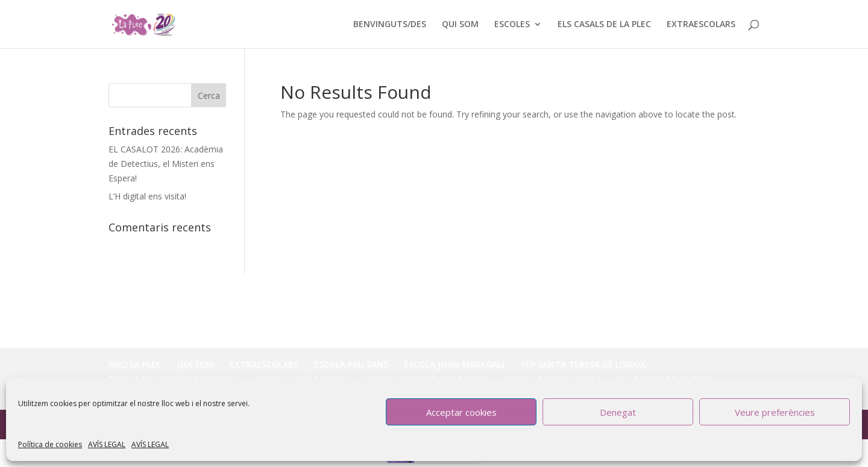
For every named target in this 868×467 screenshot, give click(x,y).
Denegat (618, 412)
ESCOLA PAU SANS (351, 364)
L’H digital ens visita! (147, 196)
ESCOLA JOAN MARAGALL (455, 364)
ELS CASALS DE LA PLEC (604, 25)
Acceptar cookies (461, 412)
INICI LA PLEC (135, 364)
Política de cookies (50, 444)
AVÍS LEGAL (107, 444)
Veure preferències (775, 412)
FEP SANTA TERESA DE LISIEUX (583, 364)
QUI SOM (460, 25)
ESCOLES (512, 25)
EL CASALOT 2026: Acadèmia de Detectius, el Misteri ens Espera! (166, 164)
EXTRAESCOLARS (701, 25)
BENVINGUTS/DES (390, 25)
